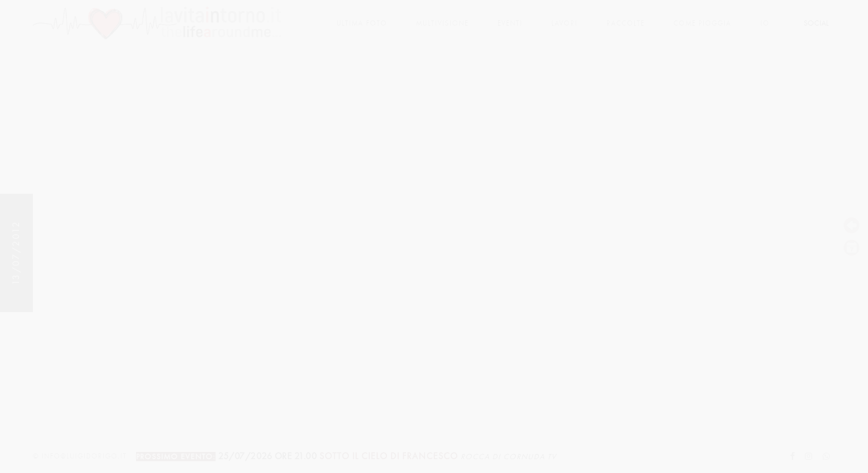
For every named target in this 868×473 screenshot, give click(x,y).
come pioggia (702, 23)
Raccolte (626, 23)
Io (765, 23)
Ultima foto (362, 23)
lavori (564, 23)
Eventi (510, 23)
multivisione (442, 23)
